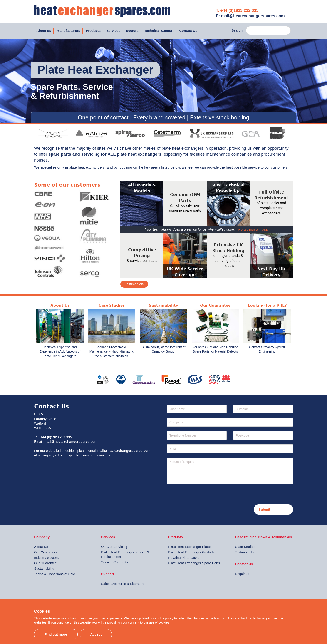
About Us (41, 547)
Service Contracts (114, 562)
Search (237, 30)
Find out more (56, 634)
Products (93, 31)
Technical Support (159, 31)
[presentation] (201, 495)
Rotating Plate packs (184, 558)
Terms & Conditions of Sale (55, 574)
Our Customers (46, 552)
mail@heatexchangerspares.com (71, 441)
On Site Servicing (114, 547)
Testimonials (134, 284)
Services (113, 31)
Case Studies (245, 547)
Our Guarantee (45, 563)
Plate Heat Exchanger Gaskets (191, 552)
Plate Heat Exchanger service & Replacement (125, 554)
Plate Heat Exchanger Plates (190, 547)
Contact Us (188, 31)
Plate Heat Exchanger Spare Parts (194, 563)
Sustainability (44, 568)
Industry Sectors (46, 558)
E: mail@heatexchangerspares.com (250, 16)
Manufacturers (68, 31)
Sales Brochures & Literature (123, 584)
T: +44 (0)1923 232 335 (237, 10)
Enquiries (242, 574)
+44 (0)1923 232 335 (56, 437)
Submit (264, 509)
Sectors (132, 31)
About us (44, 31)
